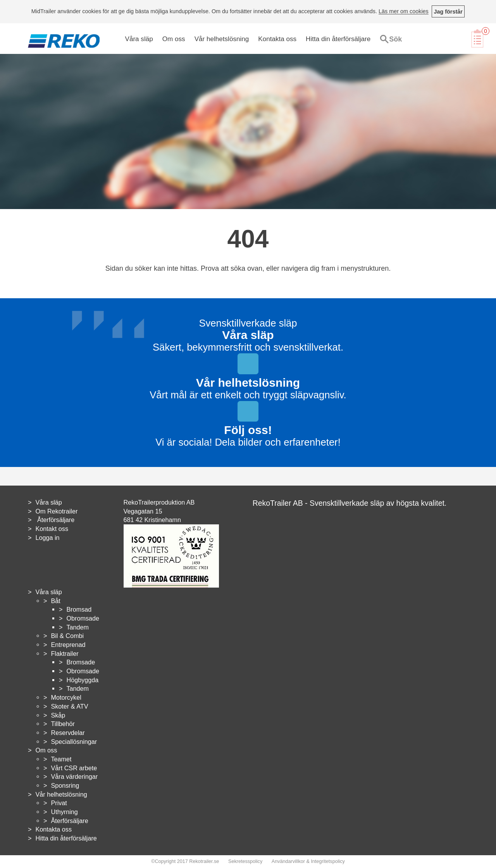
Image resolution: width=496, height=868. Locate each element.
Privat (59, 803)
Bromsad (79, 609)
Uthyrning (64, 812)
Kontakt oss (52, 529)
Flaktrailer (65, 654)
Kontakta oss (277, 39)
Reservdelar (68, 733)
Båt (55, 601)
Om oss (174, 39)
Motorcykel (66, 697)
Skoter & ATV (69, 706)
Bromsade (81, 662)
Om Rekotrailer (56, 511)
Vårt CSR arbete (74, 768)
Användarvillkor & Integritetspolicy (308, 861)
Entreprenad (68, 645)
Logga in (47, 538)
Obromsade (83, 618)
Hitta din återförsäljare (338, 39)
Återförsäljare (55, 520)
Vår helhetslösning (222, 39)
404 (248, 239)
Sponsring (65, 785)
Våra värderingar (74, 776)
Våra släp (139, 39)
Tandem (77, 627)
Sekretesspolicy (245, 861)
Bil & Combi (67, 636)
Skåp (58, 715)
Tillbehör (63, 724)
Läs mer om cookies (404, 12)
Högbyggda (82, 680)
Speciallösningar (74, 742)
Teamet (61, 759)
